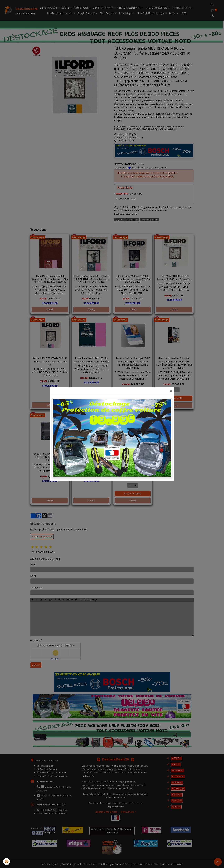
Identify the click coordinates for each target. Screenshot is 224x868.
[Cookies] (7, 862)
